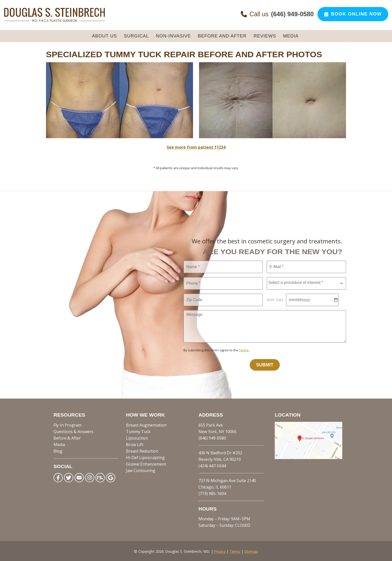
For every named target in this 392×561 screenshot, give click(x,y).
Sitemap (251, 551)
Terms (235, 551)
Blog (58, 450)
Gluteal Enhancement (146, 463)
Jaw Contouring (141, 470)
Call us (277, 14)
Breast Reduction (142, 450)
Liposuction (137, 437)
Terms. (244, 349)
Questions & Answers (73, 431)
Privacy (220, 551)
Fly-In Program (67, 424)
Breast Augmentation (146, 424)
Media (59, 444)
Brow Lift (135, 444)
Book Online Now (353, 14)
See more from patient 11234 (196, 146)
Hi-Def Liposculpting (145, 457)
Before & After (67, 437)
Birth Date (275, 299)
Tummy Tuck (138, 431)
